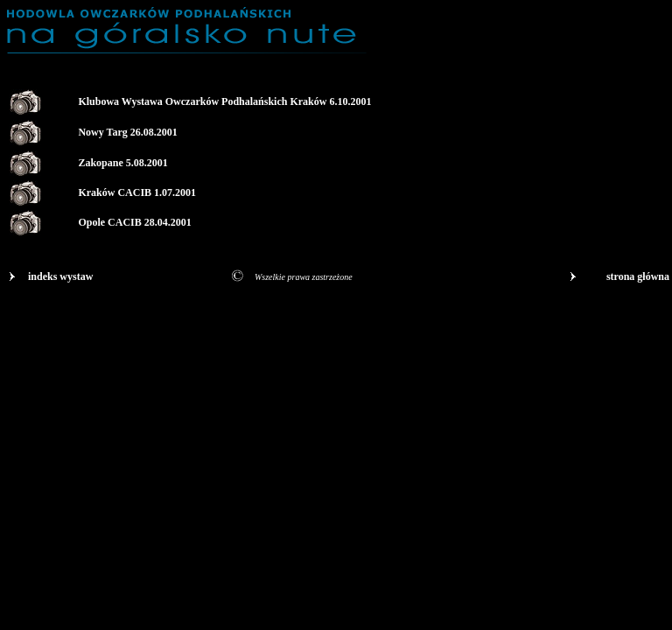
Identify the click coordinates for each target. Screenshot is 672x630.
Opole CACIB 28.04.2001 (134, 222)
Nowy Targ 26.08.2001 (127, 132)
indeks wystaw (60, 276)
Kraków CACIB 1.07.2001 (137, 192)
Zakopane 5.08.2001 (122, 163)
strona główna (638, 276)
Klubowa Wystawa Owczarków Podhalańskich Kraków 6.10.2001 (224, 101)
